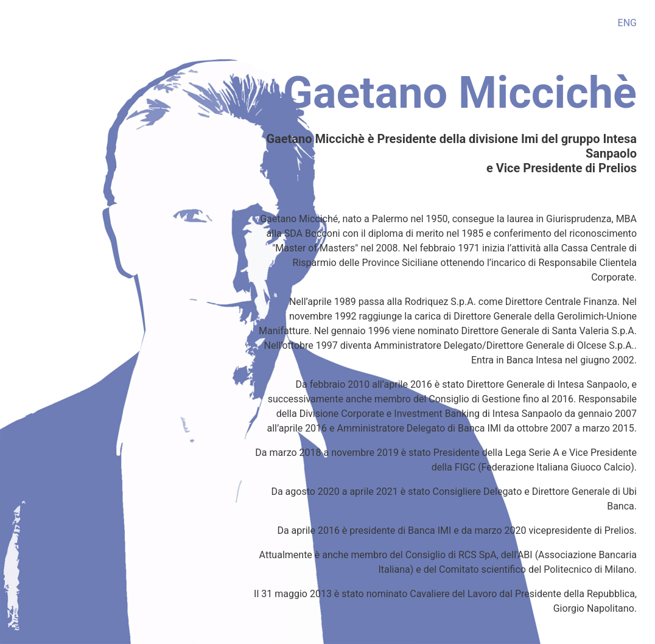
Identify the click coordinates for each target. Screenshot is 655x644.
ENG (627, 23)
